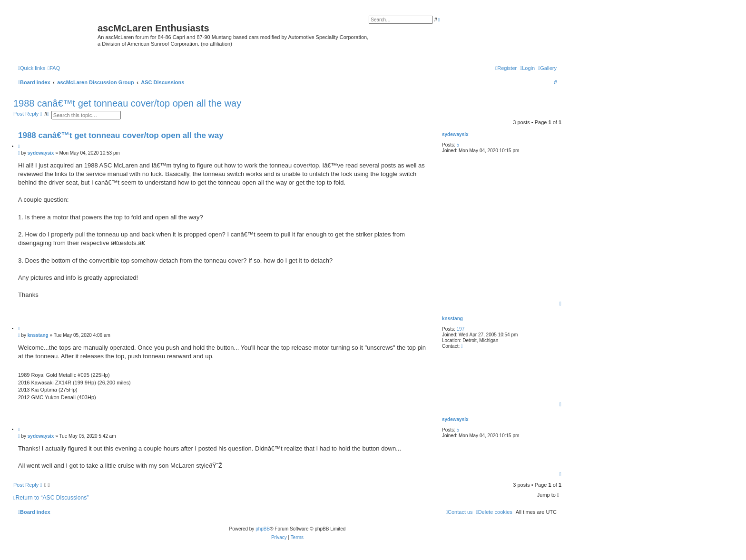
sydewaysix (455, 134)
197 (461, 329)
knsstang (452, 319)
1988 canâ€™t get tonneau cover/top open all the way (127, 103)
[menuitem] (547, 68)
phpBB (263, 529)
